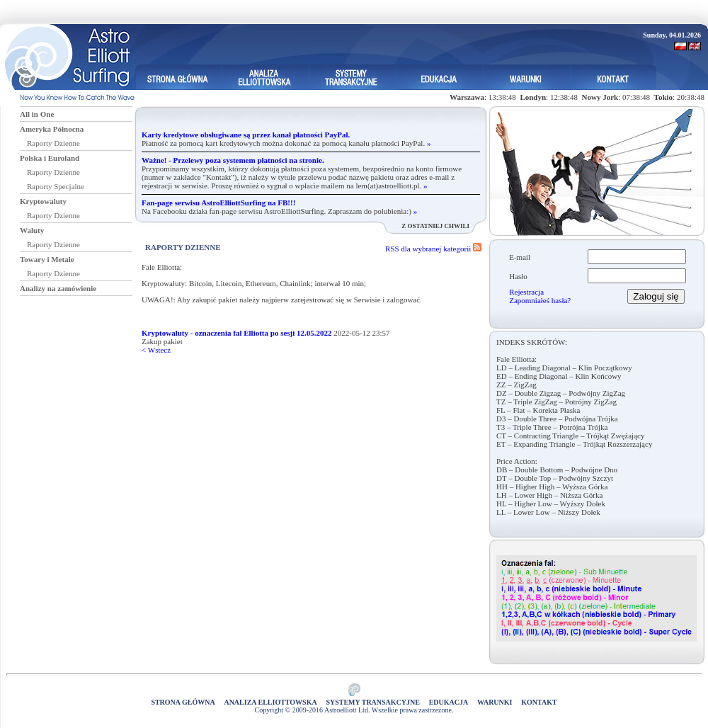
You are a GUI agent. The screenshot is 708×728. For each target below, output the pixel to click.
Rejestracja (526, 292)
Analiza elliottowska (270, 702)
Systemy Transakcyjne (373, 702)
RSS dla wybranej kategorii (433, 249)
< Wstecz (156, 350)
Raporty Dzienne (53, 143)
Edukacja (449, 702)
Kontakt (539, 702)
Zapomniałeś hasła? (540, 300)
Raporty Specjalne (56, 186)
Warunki (495, 702)
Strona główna (183, 702)
